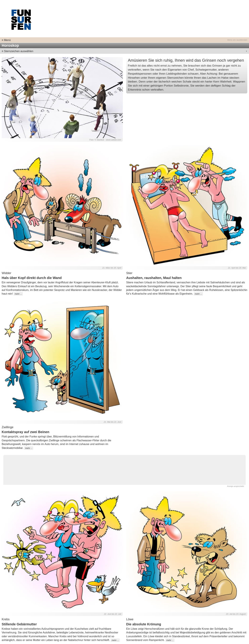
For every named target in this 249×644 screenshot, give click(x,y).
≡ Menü (6, 40)
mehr (17, 294)
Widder (6, 273)
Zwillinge (8, 427)
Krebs (6, 619)
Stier (129, 273)
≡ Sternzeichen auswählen (17, 51)
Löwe (130, 619)
